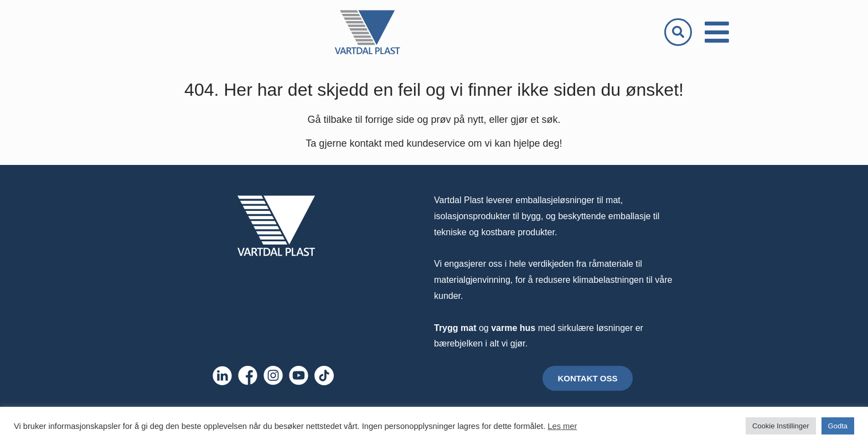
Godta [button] (838, 426)
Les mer (562, 426)
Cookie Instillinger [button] (781, 426)
